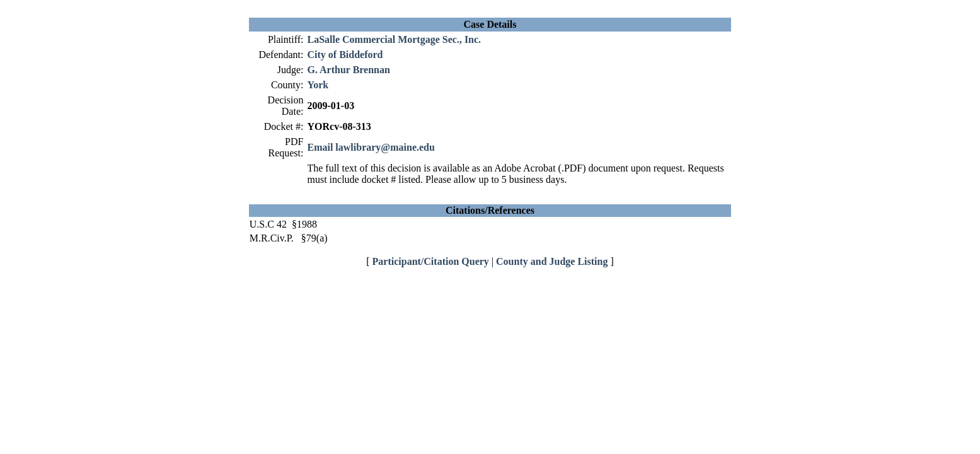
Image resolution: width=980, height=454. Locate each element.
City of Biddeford (345, 55)
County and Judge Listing (552, 261)
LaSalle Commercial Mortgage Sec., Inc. (394, 39)
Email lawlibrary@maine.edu (371, 147)
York (318, 85)
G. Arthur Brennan (348, 70)
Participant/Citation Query (431, 261)
